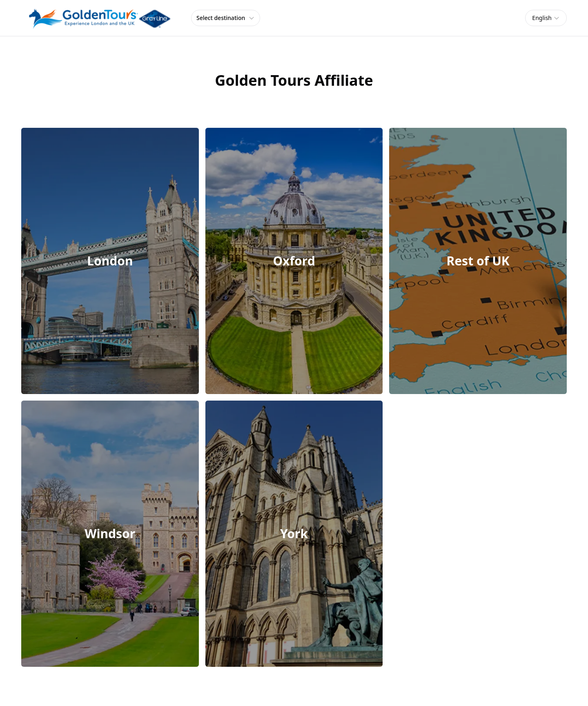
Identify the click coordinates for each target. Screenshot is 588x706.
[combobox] (546, 18)
